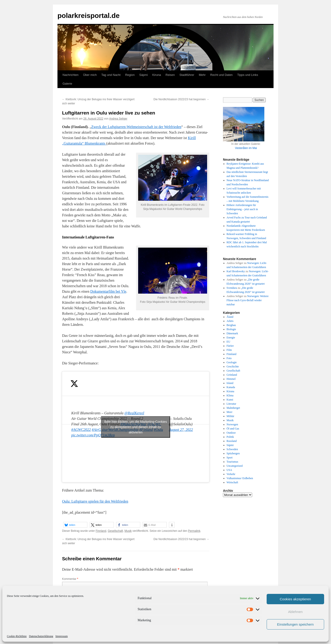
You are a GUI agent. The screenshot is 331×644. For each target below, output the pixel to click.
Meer (230, 412)
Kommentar (70, 579)
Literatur (231, 404)
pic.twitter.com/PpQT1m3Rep (93, 435)
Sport (230, 458)
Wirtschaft (232, 482)
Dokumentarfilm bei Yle (108, 291)
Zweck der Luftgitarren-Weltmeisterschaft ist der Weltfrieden (136, 127)
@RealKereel (134, 413)
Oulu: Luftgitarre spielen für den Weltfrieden (95, 501)
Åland (230, 317)
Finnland (101, 531)
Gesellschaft (115, 531)
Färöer (230, 346)
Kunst (230, 400)
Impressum (61, 636)
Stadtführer (187, 75)
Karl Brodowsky (236, 271)
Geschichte (233, 366)
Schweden (232, 449)
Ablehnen (295, 612)
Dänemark (232, 333)
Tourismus (233, 462)
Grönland (232, 375)
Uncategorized (235, 466)
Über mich (90, 75)
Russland (232, 441)
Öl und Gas (233, 429)
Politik (230, 437)
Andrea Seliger (118, 119)
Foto (229, 358)
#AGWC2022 (81, 430)
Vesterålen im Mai (246, 148)
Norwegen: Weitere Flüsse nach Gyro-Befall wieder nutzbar (248, 300)
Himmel (231, 379)
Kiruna (157, 75)
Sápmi (144, 75)
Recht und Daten (222, 75)
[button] (75, 525)
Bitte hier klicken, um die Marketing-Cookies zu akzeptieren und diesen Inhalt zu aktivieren (136, 427)
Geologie (232, 362)
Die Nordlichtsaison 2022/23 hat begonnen (181, 99)
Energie (231, 338)
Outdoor (231, 433)
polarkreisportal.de (88, 16)
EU (228, 342)
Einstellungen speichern (295, 624)
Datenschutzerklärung (41, 636)
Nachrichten (70, 75)
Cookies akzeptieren (295, 599)
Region (130, 75)
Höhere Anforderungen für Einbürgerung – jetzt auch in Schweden (242, 209)
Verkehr (231, 474)
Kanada (231, 387)
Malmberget (233, 408)
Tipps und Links (248, 75)
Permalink (194, 531)
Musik (128, 531)
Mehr (202, 75)
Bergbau (231, 325)
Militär (230, 416)
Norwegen (232, 424)
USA (229, 470)
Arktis (230, 321)
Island (230, 383)
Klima (230, 395)
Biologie (231, 329)
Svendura (232, 288)
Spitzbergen (233, 453)
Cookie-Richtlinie (17, 636)
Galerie (67, 84)
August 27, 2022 (181, 430)
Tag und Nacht (111, 75)
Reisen (170, 75)
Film (229, 350)
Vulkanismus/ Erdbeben (240, 478)
